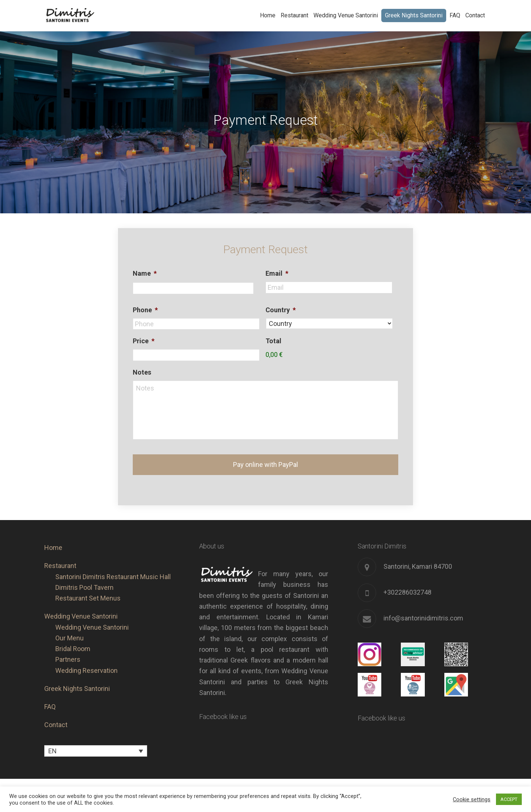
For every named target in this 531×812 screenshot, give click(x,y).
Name (145, 273)
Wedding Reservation (86, 662)
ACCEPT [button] (509, 799)
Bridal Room (73, 640)
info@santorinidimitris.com (423, 610)
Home (53, 539)
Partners (68, 651)
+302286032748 (407, 584)
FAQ (50, 698)
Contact (56, 717)
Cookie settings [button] (472, 799)
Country (281, 310)
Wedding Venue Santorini (81, 608)
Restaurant (60, 558)
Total (273, 341)
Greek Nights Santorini (77, 680)
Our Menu (70, 629)
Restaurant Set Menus (88, 590)
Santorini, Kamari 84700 (418, 558)
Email (277, 273)
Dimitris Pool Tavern (84, 579)
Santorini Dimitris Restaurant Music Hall (113, 568)
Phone (145, 310)
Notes (142, 372)
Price (144, 341)
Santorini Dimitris (88, 16)
